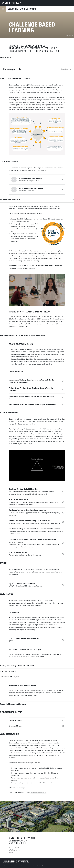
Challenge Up (30, 429)
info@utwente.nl (14, 850)
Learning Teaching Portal (22, 9)
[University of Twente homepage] (13, 3)
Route (11, 853)
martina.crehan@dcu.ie (38, 793)
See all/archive (66, 69)
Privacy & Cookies (23, 865)
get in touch (50, 572)
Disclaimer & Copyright (9, 865)
